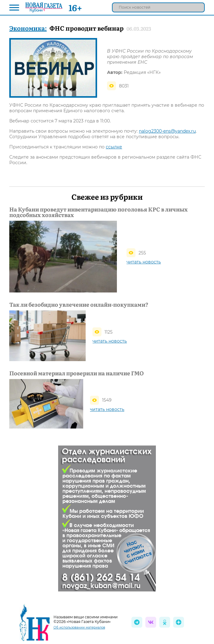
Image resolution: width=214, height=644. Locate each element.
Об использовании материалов (79, 627)
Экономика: (28, 28)
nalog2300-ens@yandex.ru (167, 131)
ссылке (114, 147)
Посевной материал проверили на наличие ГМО (77, 373)
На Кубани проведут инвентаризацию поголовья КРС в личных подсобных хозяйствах (98, 212)
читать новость (144, 262)
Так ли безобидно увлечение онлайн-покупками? (79, 305)
